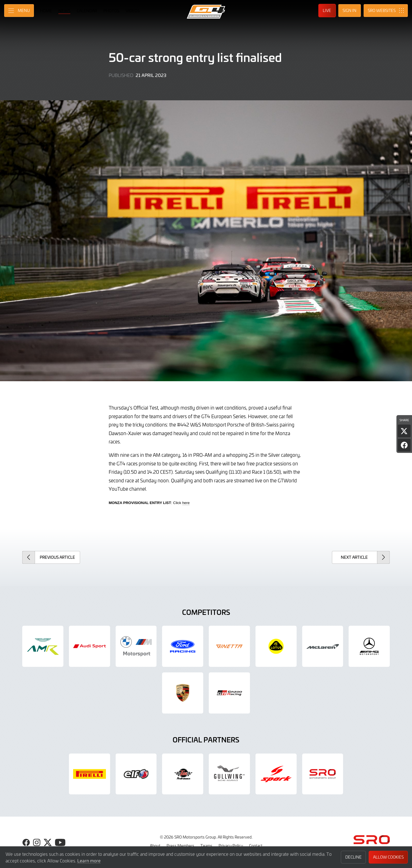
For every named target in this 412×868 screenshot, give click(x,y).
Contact (256, 845)
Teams (206, 845)
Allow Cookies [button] (388, 857)
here (186, 503)
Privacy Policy (231, 845)
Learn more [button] (89, 860)
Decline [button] (353, 857)
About (155, 845)
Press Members (180, 845)
